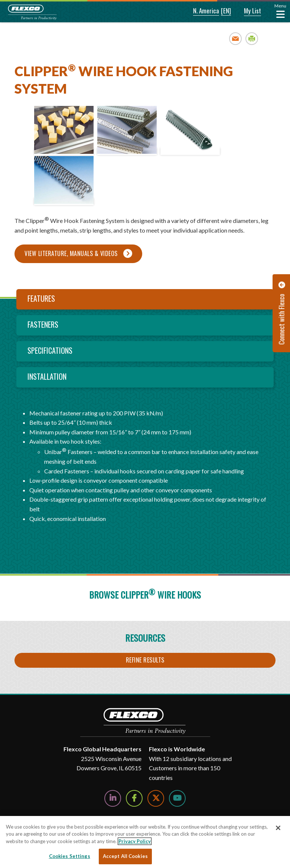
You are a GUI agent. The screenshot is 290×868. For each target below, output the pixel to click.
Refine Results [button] (145, 660)
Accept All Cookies (125, 856)
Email (236, 38)
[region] (145, 842)
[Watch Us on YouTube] (177, 798)
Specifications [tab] (50, 350)
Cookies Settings (70, 856)
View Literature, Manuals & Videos (71, 253)
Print (252, 38)
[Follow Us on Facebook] (134, 798)
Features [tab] (41, 298)
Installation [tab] (47, 376)
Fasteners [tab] (43, 324)
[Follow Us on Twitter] (156, 798)
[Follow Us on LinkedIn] (113, 798)
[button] (201, 11)
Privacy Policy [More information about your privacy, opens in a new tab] (135, 841)
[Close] (278, 828)
